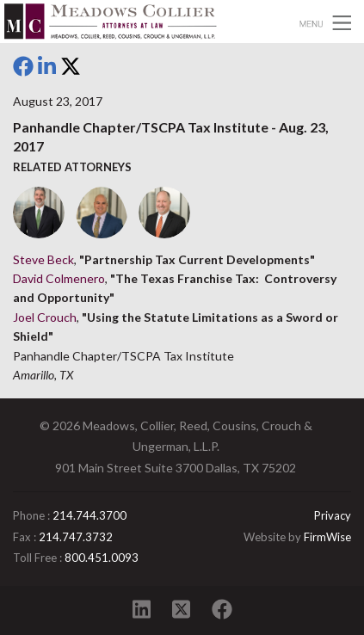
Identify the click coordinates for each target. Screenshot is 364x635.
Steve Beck (43, 259)
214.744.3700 (89, 515)
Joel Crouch (45, 317)
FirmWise (327, 537)
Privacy (333, 515)
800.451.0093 (102, 558)
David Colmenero (59, 278)
